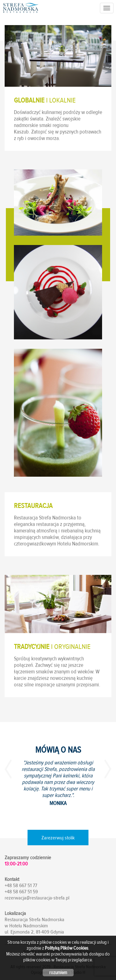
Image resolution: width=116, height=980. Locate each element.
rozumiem (58, 973)
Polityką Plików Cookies (67, 948)
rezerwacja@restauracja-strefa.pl (37, 898)
